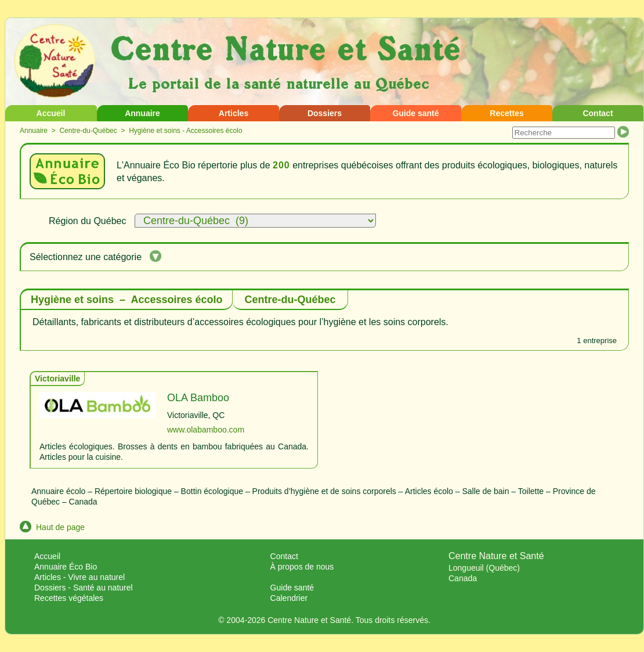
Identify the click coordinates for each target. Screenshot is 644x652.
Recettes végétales (69, 598)
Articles (234, 113)
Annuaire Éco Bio (66, 567)
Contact (598, 113)
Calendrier (289, 598)
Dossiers (325, 113)
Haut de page (52, 527)
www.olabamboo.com (206, 430)
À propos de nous (302, 567)
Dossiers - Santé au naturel (84, 588)
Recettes (506, 113)
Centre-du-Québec (88, 131)
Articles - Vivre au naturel (79, 577)
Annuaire (142, 113)
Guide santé (415, 113)
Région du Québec (87, 221)
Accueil (51, 113)
